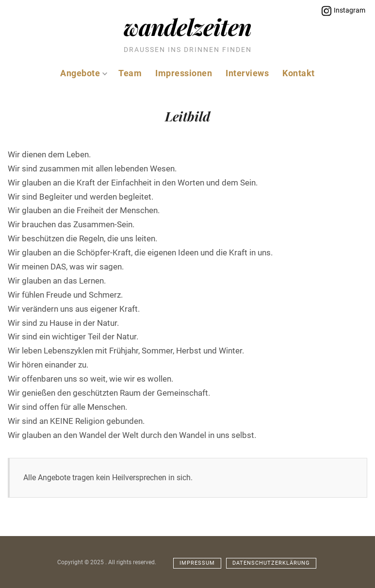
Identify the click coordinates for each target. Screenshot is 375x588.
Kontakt (299, 73)
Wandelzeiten (187, 26)
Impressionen (184, 73)
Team (130, 73)
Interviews (247, 73)
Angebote (84, 73)
